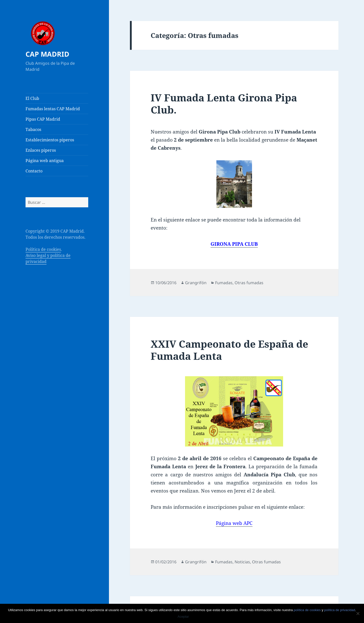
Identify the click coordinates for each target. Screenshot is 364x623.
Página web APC (234, 523)
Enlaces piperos (41, 150)
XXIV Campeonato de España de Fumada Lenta (229, 350)
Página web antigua (45, 161)
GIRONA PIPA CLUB (234, 244)
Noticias (242, 562)
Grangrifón (196, 283)
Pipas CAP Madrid (43, 119)
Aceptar (183, 617)
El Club (32, 98)
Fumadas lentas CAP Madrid (53, 109)
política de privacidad (340, 610)
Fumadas (224, 283)
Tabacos (33, 129)
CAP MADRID (47, 54)
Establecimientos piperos (50, 140)
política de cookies (307, 610)
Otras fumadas (249, 283)
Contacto (34, 171)
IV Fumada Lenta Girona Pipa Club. (224, 104)
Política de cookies (43, 249)
